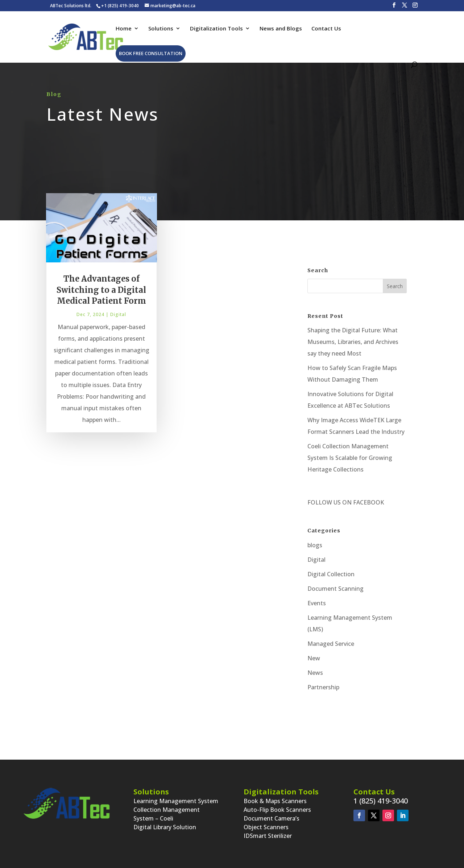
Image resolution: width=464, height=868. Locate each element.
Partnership (323, 687)
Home (124, 29)
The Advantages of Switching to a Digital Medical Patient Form (101, 294)
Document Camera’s (272, 818)
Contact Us (326, 29)
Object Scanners (266, 827)
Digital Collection (331, 574)
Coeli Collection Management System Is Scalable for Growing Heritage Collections (350, 458)
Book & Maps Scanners (275, 801)
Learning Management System (176, 801)
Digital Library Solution (165, 827)
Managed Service (331, 644)
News (315, 673)
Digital (118, 319)
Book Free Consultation (151, 53)
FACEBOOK (368, 502)
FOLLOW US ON (330, 502)
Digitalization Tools (216, 29)
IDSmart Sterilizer (268, 836)
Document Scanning (335, 589)
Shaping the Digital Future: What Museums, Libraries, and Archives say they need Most (353, 342)
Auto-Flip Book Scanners (277, 810)
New (314, 658)
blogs (315, 545)
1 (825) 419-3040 (381, 801)
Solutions (161, 29)
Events (317, 603)
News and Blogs (281, 29)
